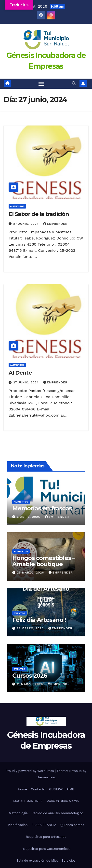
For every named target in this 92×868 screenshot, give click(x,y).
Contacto (38, 789)
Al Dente (20, 373)
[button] (74, 83)
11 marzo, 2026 (31, 684)
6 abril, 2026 (29, 517)
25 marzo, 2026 (31, 573)
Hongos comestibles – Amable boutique (44, 561)
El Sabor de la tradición (39, 214)
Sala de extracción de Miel (37, 861)
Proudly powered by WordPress (30, 771)
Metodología (18, 813)
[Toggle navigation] (41, 84)
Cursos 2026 (30, 676)
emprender (55, 224)
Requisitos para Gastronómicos (46, 849)
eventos (20, 613)
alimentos (17, 206)
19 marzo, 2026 (31, 628)
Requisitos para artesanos (46, 837)
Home (22, 789)
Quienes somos (72, 825)
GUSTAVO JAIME (62, 789)
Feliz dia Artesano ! (39, 620)
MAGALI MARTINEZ (28, 801)
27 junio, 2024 (26, 224)
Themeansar (46, 777)
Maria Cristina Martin (63, 801)
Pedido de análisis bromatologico (57, 813)
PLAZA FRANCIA (44, 825)
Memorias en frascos (42, 508)
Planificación (18, 825)
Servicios (69, 861)
